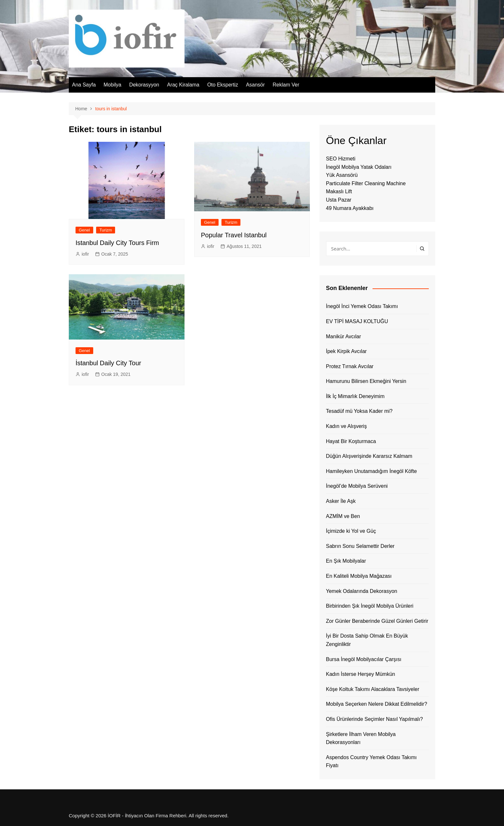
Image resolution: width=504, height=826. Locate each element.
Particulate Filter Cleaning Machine (366, 183)
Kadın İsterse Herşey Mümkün (360, 674)
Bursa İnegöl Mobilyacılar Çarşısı (364, 659)
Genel (84, 230)
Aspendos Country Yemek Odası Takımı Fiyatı (371, 762)
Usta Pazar (339, 200)
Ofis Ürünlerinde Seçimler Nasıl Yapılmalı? (374, 719)
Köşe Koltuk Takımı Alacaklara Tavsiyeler (373, 689)
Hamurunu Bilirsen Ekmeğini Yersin (366, 381)
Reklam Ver (286, 85)
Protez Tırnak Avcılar (350, 366)
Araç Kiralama (183, 85)
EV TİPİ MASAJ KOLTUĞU (357, 321)
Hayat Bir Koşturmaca (351, 441)
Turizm (106, 230)
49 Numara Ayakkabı (350, 208)
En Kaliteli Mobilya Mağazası (359, 576)
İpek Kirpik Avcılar (346, 351)
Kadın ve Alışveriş (346, 426)
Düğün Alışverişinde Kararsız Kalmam (369, 456)
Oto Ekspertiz (223, 85)
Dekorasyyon (144, 85)
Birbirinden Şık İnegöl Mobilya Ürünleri (370, 606)
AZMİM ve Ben (343, 516)
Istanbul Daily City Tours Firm (117, 243)
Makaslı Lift (339, 191)
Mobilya (112, 85)
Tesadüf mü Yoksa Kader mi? (359, 411)
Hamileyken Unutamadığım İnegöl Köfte (371, 471)
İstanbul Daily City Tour (108, 363)
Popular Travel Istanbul (234, 235)
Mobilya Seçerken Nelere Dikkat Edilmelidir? (377, 704)
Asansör (255, 85)
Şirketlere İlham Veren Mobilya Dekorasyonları (361, 738)
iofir (85, 254)
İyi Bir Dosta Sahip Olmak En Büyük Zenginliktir (367, 640)
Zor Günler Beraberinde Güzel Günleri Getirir (377, 621)
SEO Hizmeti (341, 159)
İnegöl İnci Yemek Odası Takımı (362, 306)
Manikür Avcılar (343, 336)
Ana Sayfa (84, 85)
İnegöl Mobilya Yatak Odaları (359, 167)
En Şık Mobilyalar (346, 561)
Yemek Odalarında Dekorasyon (362, 591)
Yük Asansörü (342, 175)
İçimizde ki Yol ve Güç (351, 531)
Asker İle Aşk (341, 501)
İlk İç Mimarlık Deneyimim (355, 396)
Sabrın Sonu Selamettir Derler (360, 546)
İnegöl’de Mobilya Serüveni (357, 486)
